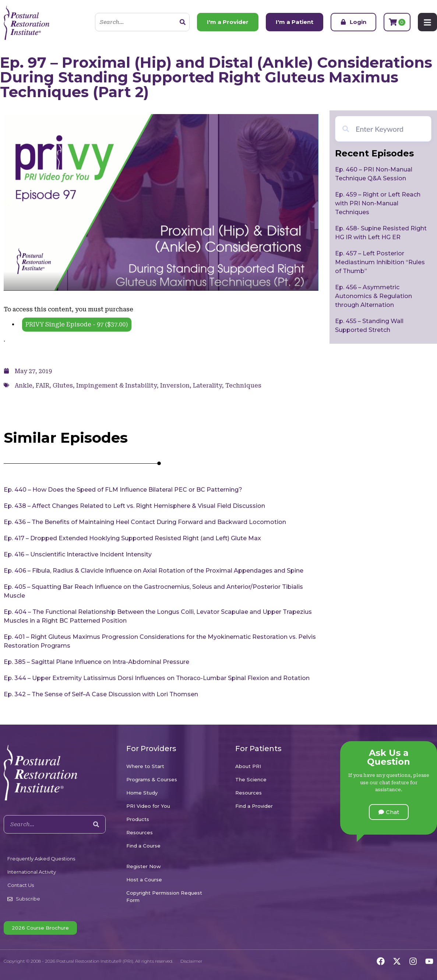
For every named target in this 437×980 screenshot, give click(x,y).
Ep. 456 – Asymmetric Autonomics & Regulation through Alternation (373, 296)
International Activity (32, 872)
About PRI (248, 766)
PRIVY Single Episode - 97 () (77, 324)
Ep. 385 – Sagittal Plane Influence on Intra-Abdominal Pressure (96, 662)
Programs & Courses (152, 779)
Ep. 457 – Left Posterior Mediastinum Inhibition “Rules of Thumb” (380, 262)
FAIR (43, 385)
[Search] (183, 22)
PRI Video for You (148, 806)
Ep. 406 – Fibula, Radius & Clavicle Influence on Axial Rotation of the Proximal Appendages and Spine (154, 571)
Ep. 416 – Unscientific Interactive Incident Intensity (78, 554)
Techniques (243, 385)
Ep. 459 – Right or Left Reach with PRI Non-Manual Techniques (378, 203)
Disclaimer (191, 961)
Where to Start (145, 766)
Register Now (144, 866)
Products (138, 819)
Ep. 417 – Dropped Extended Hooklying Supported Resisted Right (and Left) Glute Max (132, 538)
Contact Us (21, 885)
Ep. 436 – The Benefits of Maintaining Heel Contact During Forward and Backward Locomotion (145, 522)
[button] (389, 812)
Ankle (24, 385)
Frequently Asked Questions (41, 859)
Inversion (175, 385)
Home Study (142, 793)
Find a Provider (254, 806)
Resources (140, 832)
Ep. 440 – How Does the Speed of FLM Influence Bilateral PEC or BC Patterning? (123, 490)
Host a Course (144, 880)
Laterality (207, 385)
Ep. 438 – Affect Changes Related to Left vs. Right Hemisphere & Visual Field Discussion (134, 506)
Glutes (63, 385)
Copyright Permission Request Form (164, 896)
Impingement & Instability (117, 385)
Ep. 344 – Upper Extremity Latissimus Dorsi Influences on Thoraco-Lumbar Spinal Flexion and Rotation (157, 678)
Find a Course (143, 846)
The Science (251, 779)
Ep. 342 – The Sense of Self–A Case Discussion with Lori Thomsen (101, 694)
